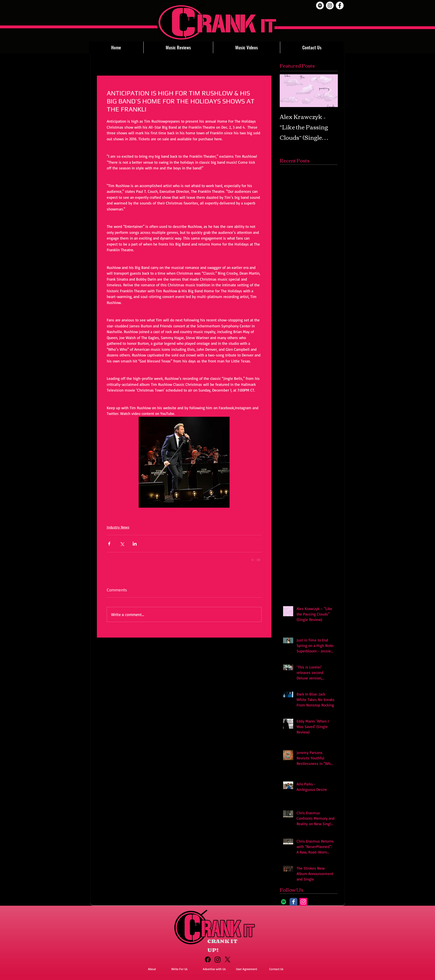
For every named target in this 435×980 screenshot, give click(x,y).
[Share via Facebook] (109, 544)
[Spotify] (320, 5)
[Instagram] (303, 902)
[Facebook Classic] (293, 902)
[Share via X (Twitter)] (122, 544)
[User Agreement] (247, 969)
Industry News (118, 527)
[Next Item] (330, 91)
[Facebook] (208, 959)
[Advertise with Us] (214, 969)
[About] (152, 969)
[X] (227, 959)
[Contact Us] (276, 969)
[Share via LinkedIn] (135, 544)
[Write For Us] (179, 969)
